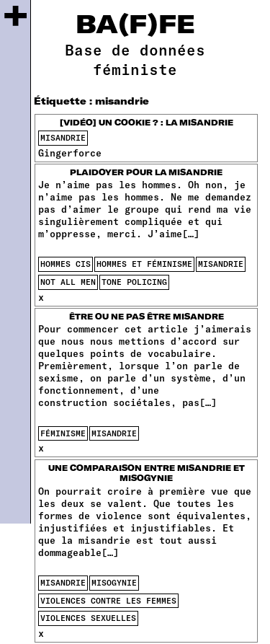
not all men (68, 282)
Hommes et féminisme (144, 264)
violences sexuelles (88, 618)
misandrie (63, 137)
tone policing (134, 282)
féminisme (63, 433)
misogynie (114, 582)
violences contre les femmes (108, 600)
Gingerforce (70, 153)
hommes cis (66, 264)
